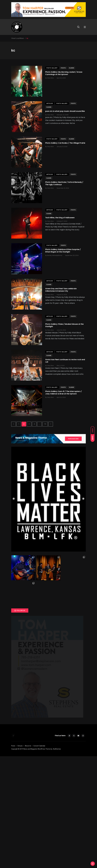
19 (45, 424)
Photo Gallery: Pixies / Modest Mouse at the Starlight (64, 325)
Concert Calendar (39, 858)
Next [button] (83, 555)
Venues (20, 858)
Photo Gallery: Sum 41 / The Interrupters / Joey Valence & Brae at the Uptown (64, 393)
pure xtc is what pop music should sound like (65, 111)
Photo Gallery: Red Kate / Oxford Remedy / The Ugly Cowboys (64, 183)
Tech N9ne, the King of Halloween (60, 218)
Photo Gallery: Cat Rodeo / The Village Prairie (65, 143)
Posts (63, 68)
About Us (28, 858)
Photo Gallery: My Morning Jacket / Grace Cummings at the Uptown (64, 73)
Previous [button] (14, 555)
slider (72, 68)
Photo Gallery (52, 68)
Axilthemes (57, 861)
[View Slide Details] (48, 499)
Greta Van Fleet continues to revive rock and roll (65, 361)
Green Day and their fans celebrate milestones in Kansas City (61, 290)
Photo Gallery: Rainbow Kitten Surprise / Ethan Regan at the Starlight (63, 251)
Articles (50, 103)
